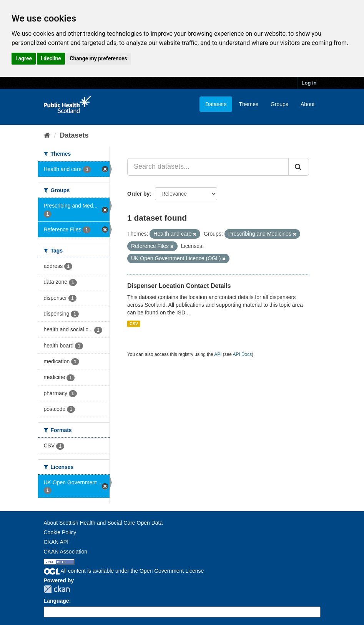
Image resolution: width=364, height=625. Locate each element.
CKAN (57, 589)
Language (57, 601)
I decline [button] (51, 58)
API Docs (243, 354)
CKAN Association (66, 552)
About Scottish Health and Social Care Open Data (103, 523)
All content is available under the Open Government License (124, 571)
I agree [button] (24, 58)
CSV (134, 324)
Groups (279, 104)
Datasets (216, 104)
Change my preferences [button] (98, 58)
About (308, 104)
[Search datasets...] (208, 167)
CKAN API (56, 542)
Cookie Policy (60, 532)
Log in (309, 83)
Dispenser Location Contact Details (179, 286)
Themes (248, 104)
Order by (138, 194)
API (218, 354)
